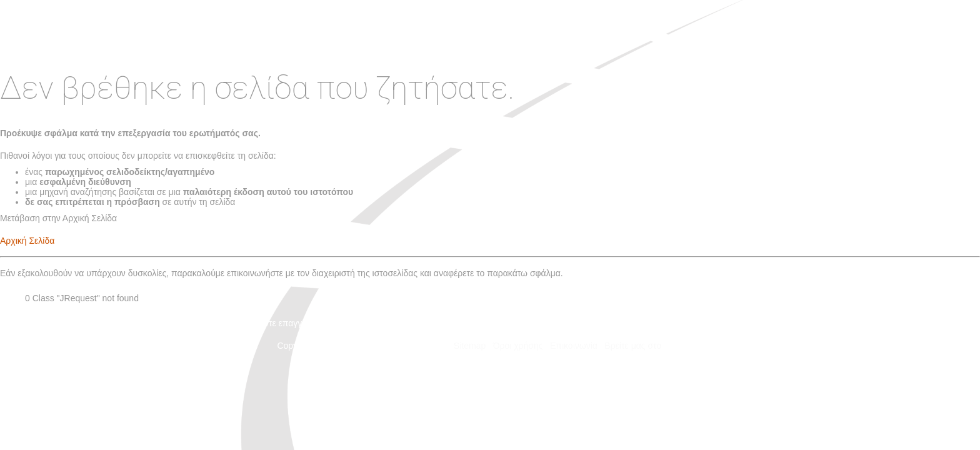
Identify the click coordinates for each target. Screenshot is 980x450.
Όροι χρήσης (518, 346)
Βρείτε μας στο (653, 346)
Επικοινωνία (574, 346)
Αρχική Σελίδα (27, 241)
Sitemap (470, 346)
